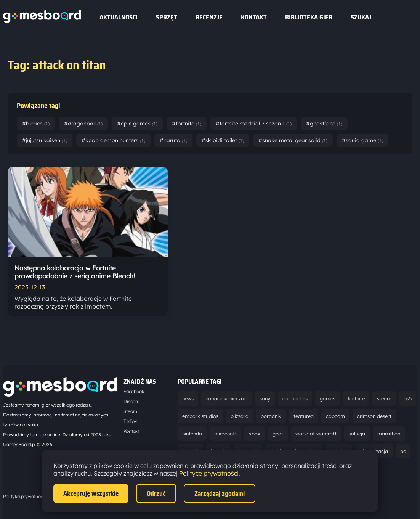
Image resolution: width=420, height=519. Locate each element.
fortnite (356, 398)
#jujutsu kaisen (45, 140)
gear (278, 434)
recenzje (209, 17)
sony (265, 398)
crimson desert (374, 416)
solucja (357, 434)
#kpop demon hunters (113, 140)
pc (403, 451)
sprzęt (167, 17)
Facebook (134, 391)
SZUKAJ (361, 17)
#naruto (173, 140)
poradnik (271, 416)
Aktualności (119, 17)
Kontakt (254, 17)
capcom (335, 416)
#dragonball (83, 124)
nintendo (192, 434)
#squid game (362, 140)
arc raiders (295, 398)
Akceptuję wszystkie (91, 493)
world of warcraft (316, 434)
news (188, 398)
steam (384, 398)
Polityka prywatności (25, 496)
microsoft (225, 434)
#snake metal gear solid (293, 140)
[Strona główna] (42, 21)
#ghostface (324, 124)
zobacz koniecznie (227, 398)
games (328, 398)
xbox (255, 434)
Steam (130, 411)
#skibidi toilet (223, 140)
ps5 (408, 398)
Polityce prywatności (209, 473)
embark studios (200, 416)
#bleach (36, 124)
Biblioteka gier (309, 17)
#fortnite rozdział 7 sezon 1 (254, 124)
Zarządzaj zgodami (220, 493)
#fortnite (187, 124)
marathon (389, 434)
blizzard (240, 416)
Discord (131, 401)
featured (304, 416)
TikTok (130, 421)
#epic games (137, 124)
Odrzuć (156, 493)
